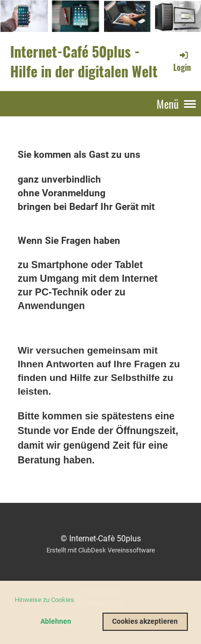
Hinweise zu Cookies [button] (44, 600)
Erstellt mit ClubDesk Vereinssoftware (101, 550)
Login (182, 61)
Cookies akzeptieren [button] (145, 621)
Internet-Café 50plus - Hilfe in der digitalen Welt (84, 61)
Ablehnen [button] (56, 621)
